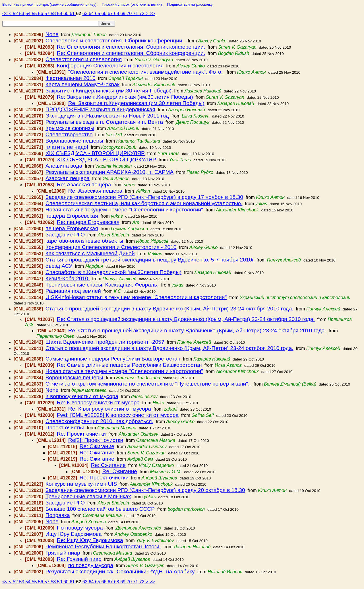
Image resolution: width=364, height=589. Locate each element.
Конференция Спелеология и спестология (110, 66)
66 (104, 14)
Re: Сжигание (97, 446)
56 (41, 14)
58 (54, 14)
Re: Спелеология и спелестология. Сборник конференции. (131, 47)
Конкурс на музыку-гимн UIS (81, 484)
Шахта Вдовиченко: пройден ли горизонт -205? (105, 342)
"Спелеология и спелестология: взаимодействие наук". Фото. (146, 72)
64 (92, 14)
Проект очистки (65, 428)
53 (22, 14)
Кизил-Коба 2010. (68, 278)
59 (60, 14)
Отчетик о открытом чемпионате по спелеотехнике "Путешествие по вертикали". (148, 384)
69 (123, 14)
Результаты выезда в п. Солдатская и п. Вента (104, 122)
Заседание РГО (65, 235)
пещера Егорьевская (72, 216)
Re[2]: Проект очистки (96, 440)
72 (142, 14)
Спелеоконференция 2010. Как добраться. (99, 421)
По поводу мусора (80, 528)
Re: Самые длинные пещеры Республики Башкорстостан (129, 365)
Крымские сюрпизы (70, 128)
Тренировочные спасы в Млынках (88, 496)
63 (86, 14)
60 (67, 14)
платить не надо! (67, 147)
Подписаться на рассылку (190, 4)
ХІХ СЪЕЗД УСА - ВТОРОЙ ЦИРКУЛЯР (95, 153)
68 (117, 14)
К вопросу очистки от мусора (82, 396)
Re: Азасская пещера (84, 185)
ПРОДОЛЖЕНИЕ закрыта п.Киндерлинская (100, 109)
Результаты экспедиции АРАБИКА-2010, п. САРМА (110, 172)
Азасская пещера (68, 178)
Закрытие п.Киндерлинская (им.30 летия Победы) (109, 91)
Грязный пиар (63, 553)
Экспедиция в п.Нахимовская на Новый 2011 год (107, 116)
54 (28, 14)
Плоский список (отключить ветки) (132, 4)
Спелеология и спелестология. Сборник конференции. (115, 41)
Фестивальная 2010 (71, 78)
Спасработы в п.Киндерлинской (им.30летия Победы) (113, 272)
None (52, 34)
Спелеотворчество (69, 134)
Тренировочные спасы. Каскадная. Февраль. (102, 285)
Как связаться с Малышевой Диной (90, 253)
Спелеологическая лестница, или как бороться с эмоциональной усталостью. (144, 203)
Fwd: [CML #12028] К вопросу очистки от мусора (118, 415)
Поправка (58, 515)
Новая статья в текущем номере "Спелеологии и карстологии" (124, 210)
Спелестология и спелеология (84, 59)
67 (111, 14)
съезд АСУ (59, 266)
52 (16, 14)
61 (73, 14)
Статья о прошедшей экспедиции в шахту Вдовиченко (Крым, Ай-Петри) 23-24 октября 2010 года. (169, 309)
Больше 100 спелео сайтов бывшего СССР (100, 509)
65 (98, 14)
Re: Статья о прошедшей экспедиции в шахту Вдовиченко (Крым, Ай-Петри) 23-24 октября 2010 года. (186, 319)
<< (6, 14)
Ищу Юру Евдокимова (74, 534)
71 (136, 14)
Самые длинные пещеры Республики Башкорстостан (113, 359)
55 (35, 14)
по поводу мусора (91, 565)
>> (152, 14)
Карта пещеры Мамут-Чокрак (82, 84)
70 (130, 14)
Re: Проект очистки (81, 434)
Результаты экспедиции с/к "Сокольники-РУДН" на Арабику (120, 572)
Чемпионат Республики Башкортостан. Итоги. (103, 546)
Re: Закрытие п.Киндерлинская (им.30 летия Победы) (125, 97)
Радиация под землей (73, 291)
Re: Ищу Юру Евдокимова (90, 540)
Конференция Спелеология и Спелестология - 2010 (111, 247)
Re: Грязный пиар (79, 559)
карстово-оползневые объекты (84, 241)
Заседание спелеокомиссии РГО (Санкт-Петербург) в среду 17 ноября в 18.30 (144, 197)
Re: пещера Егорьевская (88, 222)
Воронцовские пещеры (74, 141)
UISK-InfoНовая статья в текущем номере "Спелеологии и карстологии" (136, 297)
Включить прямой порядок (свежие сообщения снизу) (49, 4)
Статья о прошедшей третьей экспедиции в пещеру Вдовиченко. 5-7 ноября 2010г (150, 260)
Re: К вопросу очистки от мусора (98, 402)
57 (47, 14)
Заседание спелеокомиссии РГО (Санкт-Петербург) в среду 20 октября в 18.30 (145, 490)
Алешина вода (64, 166)
